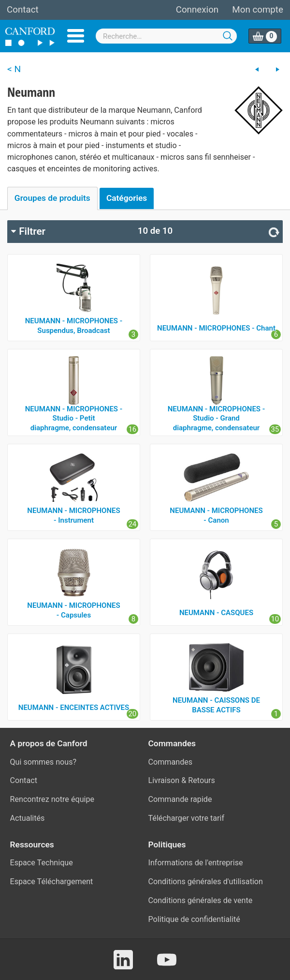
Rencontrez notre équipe (52, 799)
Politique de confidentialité (194, 919)
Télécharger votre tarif (187, 818)
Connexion (197, 10)
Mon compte (258, 10)
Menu (76, 36)
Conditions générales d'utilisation (206, 882)
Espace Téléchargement (52, 882)
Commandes (171, 762)
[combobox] (166, 36)
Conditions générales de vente (201, 900)
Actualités (28, 818)
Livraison (164, 780)
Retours (202, 780)
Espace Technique (42, 863)
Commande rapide (180, 799)
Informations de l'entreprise (196, 863)
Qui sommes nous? (43, 762)
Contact (23, 10)
